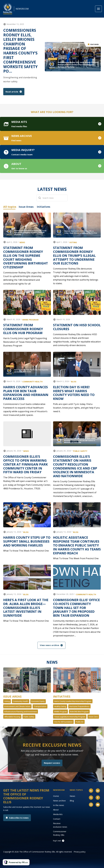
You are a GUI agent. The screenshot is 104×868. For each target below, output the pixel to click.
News (72, 796)
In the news (59, 805)
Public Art (80, 722)
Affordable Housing (12, 717)
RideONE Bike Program (79, 712)
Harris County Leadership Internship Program (73, 701)
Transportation (40, 706)
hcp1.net (57, 841)
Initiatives (62, 696)
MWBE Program (60, 712)
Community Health (21, 701)
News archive (59, 801)
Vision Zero (93, 717)
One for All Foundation (63, 722)
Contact (57, 819)
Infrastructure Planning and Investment (21, 712)
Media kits (58, 814)
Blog (72, 801)
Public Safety (29, 717)
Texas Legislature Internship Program (70, 717)
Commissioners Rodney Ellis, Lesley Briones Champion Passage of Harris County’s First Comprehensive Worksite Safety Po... (20, 51)
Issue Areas (12, 696)
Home (56, 796)
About (56, 810)
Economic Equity (38, 701)
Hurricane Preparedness (79, 706)
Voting (7, 701)
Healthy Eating (60, 706)
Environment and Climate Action (17, 706)
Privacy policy (80, 852)
